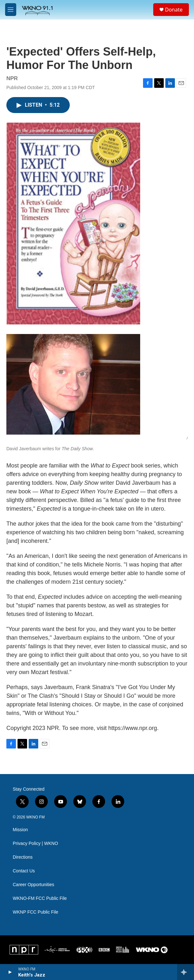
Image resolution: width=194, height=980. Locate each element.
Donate (174, 10)
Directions (23, 857)
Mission (20, 830)
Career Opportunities (33, 885)
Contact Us (24, 871)
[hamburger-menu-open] (11, 10)
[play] (10, 972)
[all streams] (186, 972)
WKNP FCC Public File (36, 912)
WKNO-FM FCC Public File (40, 898)
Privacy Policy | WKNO (35, 843)
